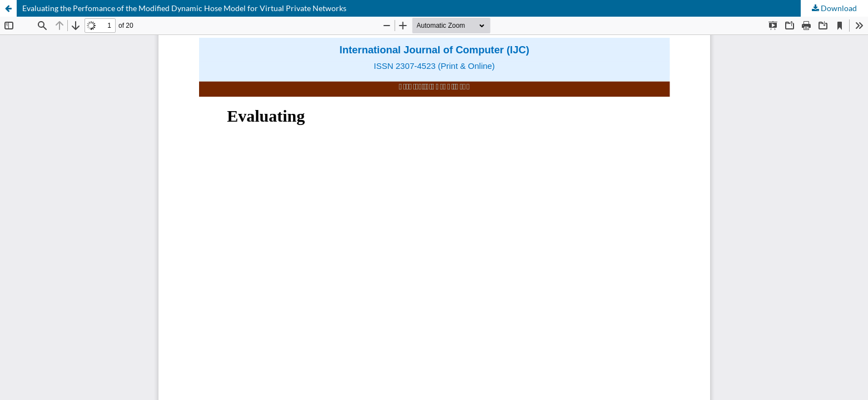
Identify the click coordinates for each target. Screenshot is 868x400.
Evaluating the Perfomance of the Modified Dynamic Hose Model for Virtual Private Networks (184, 8)
